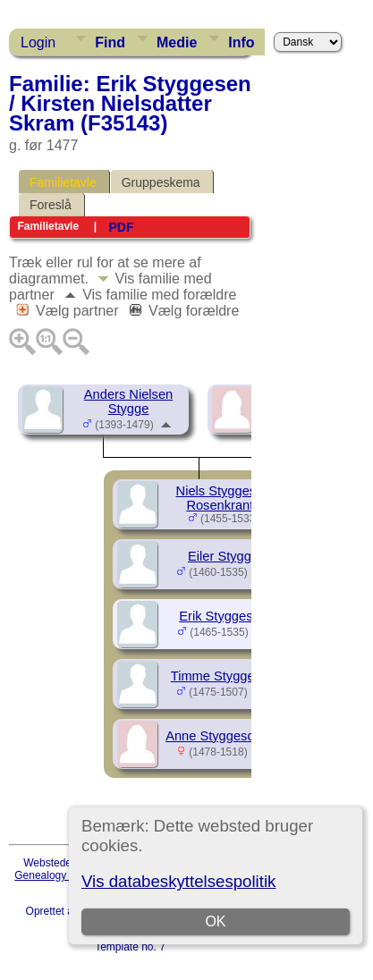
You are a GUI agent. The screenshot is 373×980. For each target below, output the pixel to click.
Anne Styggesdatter (223, 736)
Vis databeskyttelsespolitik (178, 881)
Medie (177, 42)
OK (215, 921)
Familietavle (63, 182)
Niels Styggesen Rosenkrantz (224, 498)
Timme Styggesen (224, 676)
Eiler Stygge (223, 556)
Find (110, 42)
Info (241, 42)
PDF (121, 227)
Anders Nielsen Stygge (128, 401)
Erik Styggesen (223, 616)
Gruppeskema (161, 182)
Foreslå (51, 205)
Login (38, 42)
